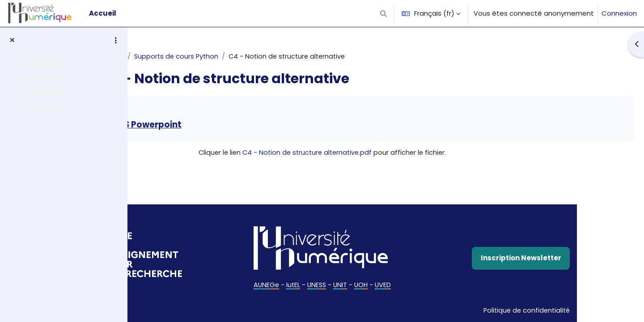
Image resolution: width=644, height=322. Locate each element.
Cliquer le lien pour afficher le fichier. (379, 154)
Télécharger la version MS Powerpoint (234, 125)
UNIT (397, 285)
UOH (419, 285)
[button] (384, 13)
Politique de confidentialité (560, 309)
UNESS (373, 285)
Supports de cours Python (245, 57)
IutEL (348, 285)
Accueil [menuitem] (103, 13)
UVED (441, 285)
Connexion (619, 13)
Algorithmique (168, 57)
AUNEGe (321, 285)
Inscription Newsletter (556, 258)
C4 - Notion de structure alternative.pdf (364, 154)
